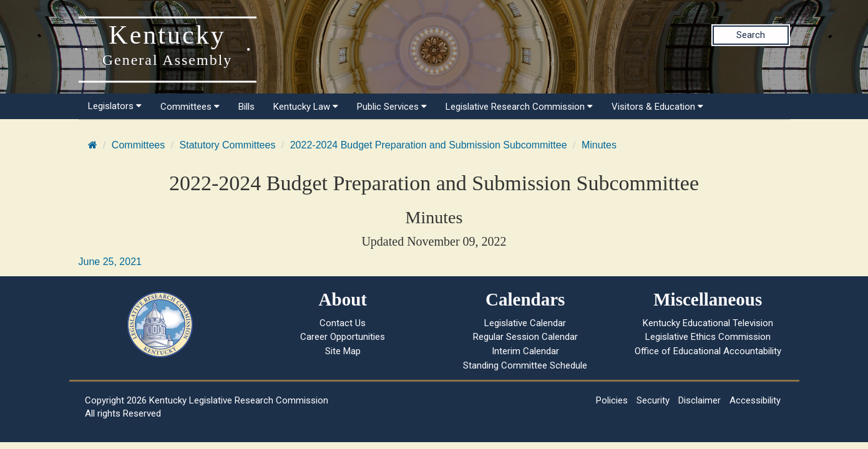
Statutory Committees (228, 145)
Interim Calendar (525, 351)
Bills (246, 107)
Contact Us (343, 323)
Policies (612, 400)
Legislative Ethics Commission (708, 337)
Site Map (343, 351)
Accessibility (755, 400)
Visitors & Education (657, 107)
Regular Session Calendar (525, 337)
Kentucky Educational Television (708, 323)
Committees (190, 107)
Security (653, 400)
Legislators (115, 106)
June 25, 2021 (110, 262)
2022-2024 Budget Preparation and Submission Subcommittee (429, 145)
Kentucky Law (306, 107)
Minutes (599, 145)
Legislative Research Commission (519, 107)
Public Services (392, 107)
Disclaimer (700, 400)
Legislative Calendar (525, 323)
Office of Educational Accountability (708, 351)
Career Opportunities (343, 337)
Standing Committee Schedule (525, 365)
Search (751, 35)
